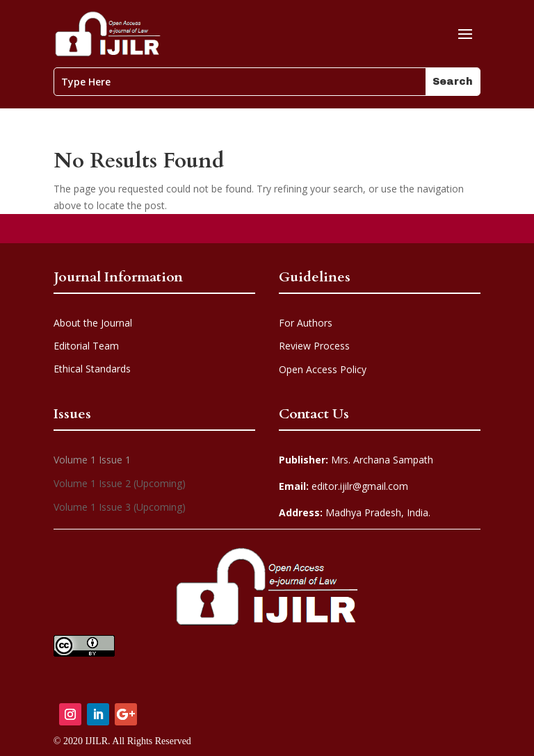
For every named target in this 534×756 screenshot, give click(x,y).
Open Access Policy (323, 369)
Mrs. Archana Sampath (356, 460)
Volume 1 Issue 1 (92, 460)
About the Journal (93, 323)
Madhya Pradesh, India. (355, 512)
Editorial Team (86, 346)
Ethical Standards (92, 369)
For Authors (306, 323)
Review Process (314, 346)
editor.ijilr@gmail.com (343, 486)
